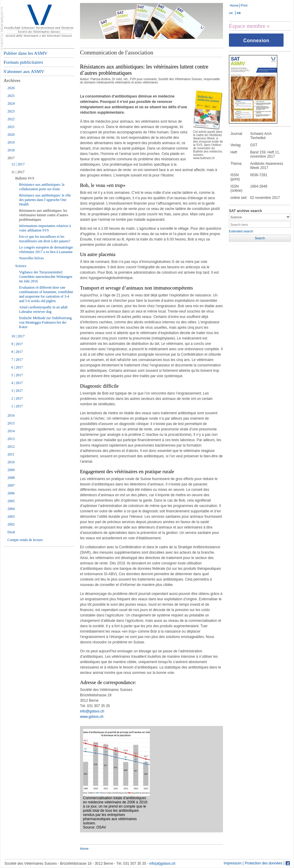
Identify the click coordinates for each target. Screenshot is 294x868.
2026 (11, 88)
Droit (11, 532)
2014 (11, 431)
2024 (11, 103)
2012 (11, 447)
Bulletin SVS (25, 178)
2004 (11, 509)
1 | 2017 (17, 406)
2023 (11, 111)
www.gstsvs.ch (92, 717)
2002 (11, 524)
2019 (11, 142)
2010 (11, 462)
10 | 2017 (18, 336)
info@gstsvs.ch (92, 711)
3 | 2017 (17, 391)
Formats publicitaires (23, 62)
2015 (11, 423)
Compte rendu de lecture (25, 540)
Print (244, 5)
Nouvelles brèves (31, 258)
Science (21, 266)
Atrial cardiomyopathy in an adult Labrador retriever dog (43, 309)
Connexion (256, 41)
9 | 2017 (17, 344)
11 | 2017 (18, 172)
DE (231, 13)
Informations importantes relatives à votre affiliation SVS (45, 228)
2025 (11, 96)
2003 (11, 517)
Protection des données (264, 863)
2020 (11, 135)
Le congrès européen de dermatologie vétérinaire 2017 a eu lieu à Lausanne (46, 250)
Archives (12, 80)
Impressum (233, 863)
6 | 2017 (17, 367)
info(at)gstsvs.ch (162, 864)
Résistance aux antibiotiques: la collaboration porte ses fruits (42, 187)
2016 (11, 415)
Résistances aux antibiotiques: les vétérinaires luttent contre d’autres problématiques (44, 215)
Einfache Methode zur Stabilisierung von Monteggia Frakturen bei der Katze (45, 322)
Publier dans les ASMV (26, 53)
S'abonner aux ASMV (24, 71)
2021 (11, 127)
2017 (11, 158)
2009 (11, 470)
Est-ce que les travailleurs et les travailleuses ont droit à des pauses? (45, 239)
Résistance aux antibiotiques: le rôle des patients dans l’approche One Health (45, 200)
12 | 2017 (18, 164)
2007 (11, 485)
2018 (11, 150)
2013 (11, 439)
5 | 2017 (17, 375)
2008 (11, 478)
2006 (11, 493)
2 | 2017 (17, 398)
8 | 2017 (17, 352)
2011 (11, 454)
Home (234, 5)
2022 (11, 119)
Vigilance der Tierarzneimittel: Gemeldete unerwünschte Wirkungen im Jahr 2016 (46, 277)
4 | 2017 (17, 383)
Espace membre (247, 26)
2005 (11, 501)
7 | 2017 (17, 360)
